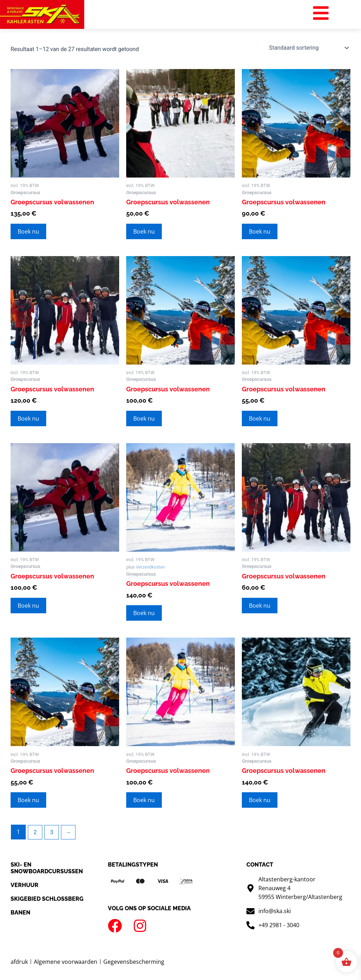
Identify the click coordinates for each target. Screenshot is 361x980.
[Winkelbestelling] (308, 48)
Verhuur (25, 885)
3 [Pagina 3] (52, 832)
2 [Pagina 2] (35, 832)
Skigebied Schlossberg (47, 899)
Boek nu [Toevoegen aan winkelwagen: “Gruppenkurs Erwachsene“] (28, 231)
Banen (20, 913)
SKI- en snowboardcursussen (47, 868)
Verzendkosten (151, 567)
